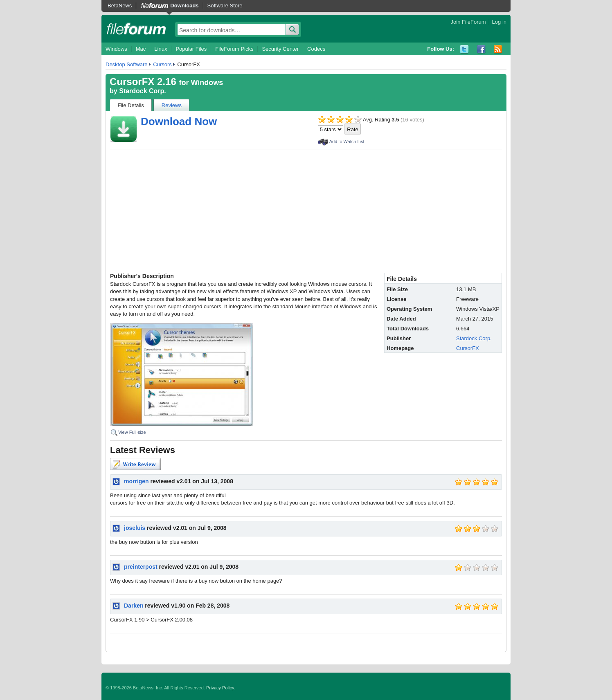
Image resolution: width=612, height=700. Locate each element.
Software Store (225, 6)
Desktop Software (127, 64)
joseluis (135, 528)
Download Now (179, 121)
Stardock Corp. (143, 91)
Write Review (135, 464)
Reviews (172, 105)
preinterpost (141, 567)
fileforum (136, 29)
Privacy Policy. (221, 688)
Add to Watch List (347, 141)
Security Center (280, 49)
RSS (498, 49)
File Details (131, 105)
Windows (116, 49)
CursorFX (468, 348)
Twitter (465, 49)
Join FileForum (468, 22)
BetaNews (120, 6)
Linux (161, 49)
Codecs (316, 49)
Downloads (184, 6)
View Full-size (132, 432)
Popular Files (191, 49)
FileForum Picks (234, 49)
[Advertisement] (306, 211)
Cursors (162, 64)
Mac (141, 49)
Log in (499, 22)
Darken (134, 606)
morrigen (136, 481)
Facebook (481, 49)
